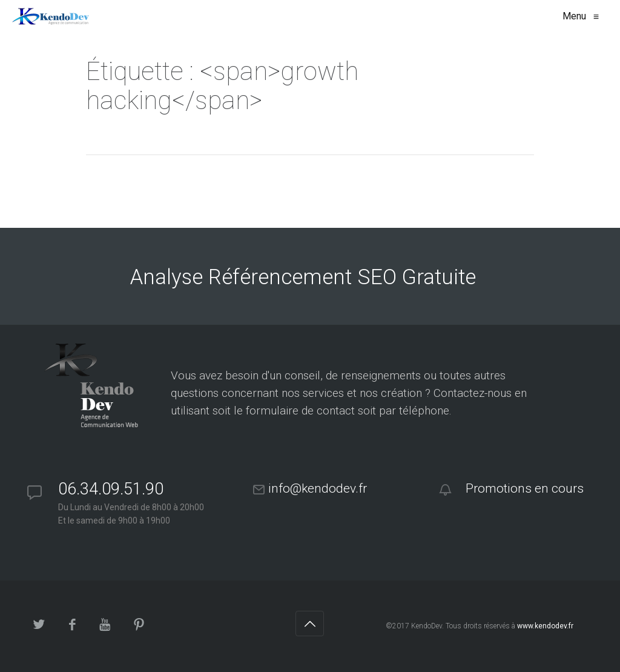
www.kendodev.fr (545, 626)
